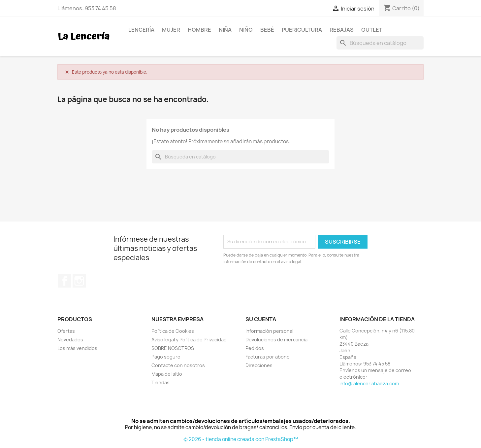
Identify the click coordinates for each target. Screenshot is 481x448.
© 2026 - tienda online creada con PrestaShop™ (241, 439)
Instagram (79, 281)
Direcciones (259, 365)
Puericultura (302, 30)
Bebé (267, 30)
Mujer (171, 30)
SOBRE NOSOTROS (173, 348)
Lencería (141, 30)
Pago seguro (166, 357)
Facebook (65, 281)
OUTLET (372, 30)
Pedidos (255, 348)
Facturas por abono (268, 357)
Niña (225, 30)
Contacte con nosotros (178, 365)
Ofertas (66, 331)
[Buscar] (380, 43)
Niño (246, 30)
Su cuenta (261, 319)
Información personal (269, 331)
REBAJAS (342, 30)
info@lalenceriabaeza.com (369, 383)
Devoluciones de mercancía (276, 340)
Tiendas (160, 382)
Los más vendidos (77, 348)
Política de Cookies (173, 331)
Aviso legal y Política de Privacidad (189, 340)
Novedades (70, 340)
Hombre (199, 30)
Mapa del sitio (167, 374)
